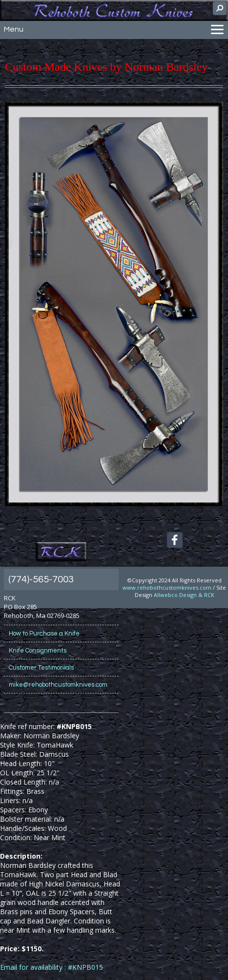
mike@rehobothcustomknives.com (58, 685)
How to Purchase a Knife (44, 634)
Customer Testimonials (41, 668)
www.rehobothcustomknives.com (167, 587)
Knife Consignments (38, 651)
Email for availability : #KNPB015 (52, 967)
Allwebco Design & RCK (184, 595)
